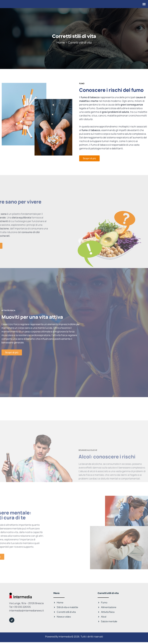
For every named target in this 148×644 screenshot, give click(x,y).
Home (61, 42)
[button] (144, 4)
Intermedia (65, 637)
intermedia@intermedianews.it (26, 611)
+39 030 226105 (22, 607)
